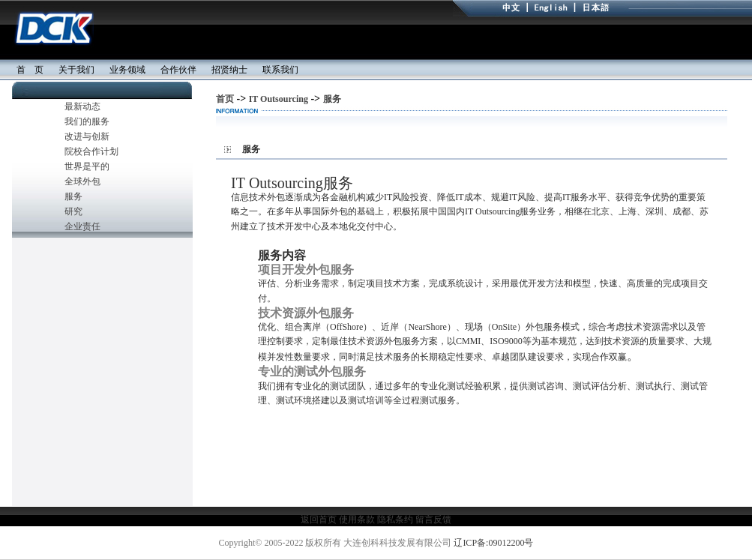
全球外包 (82, 181)
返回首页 (319, 520)
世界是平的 (87, 166)
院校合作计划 (91, 151)
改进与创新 (87, 136)
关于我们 (76, 70)
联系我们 (280, 70)
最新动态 (82, 106)
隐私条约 (395, 520)
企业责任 (82, 226)
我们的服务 (87, 121)
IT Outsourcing (279, 99)
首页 (225, 99)
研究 (73, 211)
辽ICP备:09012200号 (493, 543)
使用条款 (356, 520)
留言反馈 (433, 520)
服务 (73, 196)
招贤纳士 (229, 70)
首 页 (25, 70)
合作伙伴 (178, 70)
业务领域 (127, 70)
